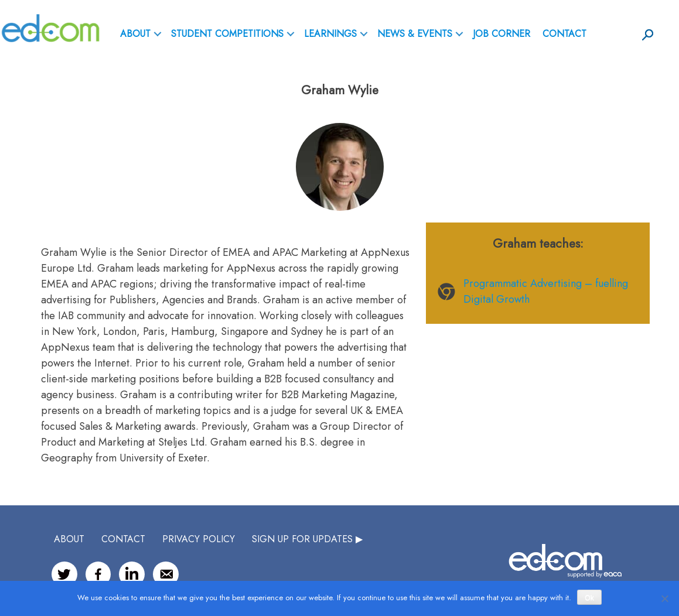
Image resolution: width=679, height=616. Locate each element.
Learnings (330, 34)
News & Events (415, 34)
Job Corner (501, 34)
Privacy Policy (199, 539)
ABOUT (135, 34)
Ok (589, 598)
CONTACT (123, 539)
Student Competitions (227, 34)
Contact (564, 34)
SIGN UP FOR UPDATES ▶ (307, 539)
